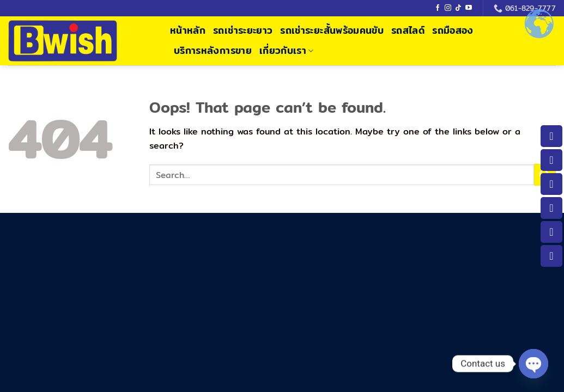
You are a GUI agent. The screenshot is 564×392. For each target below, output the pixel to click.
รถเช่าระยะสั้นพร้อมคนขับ (332, 30)
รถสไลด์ (408, 30)
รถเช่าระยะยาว (243, 30)
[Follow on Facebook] (438, 8)
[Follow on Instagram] (448, 8)
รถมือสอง (453, 30)
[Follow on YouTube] (469, 8)
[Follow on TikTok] (458, 8)
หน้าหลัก (188, 30)
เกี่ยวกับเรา (287, 50)
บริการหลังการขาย (213, 50)
